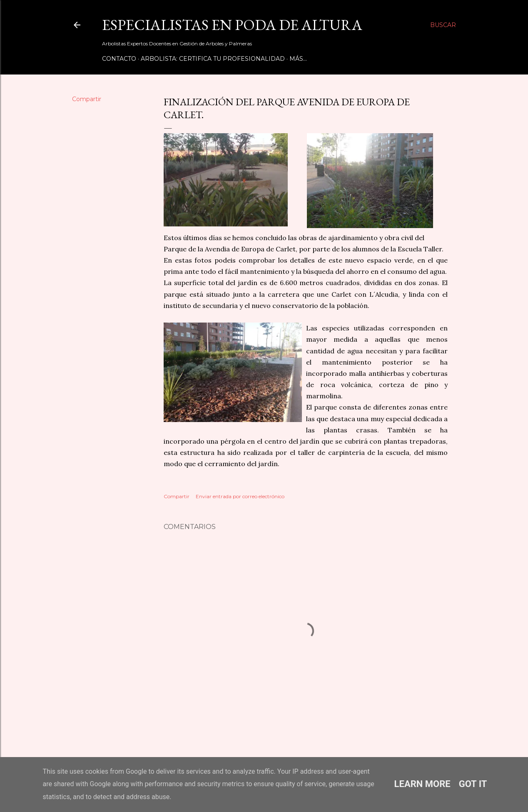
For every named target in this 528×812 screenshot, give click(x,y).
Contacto (119, 59)
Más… (298, 59)
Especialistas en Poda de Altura (232, 25)
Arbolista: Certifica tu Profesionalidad (213, 59)
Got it (473, 784)
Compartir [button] (87, 99)
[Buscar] (443, 25)
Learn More (422, 784)
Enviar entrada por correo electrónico (240, 496)
